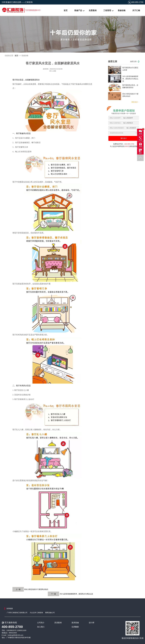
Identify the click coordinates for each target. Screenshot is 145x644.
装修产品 (78, 10)
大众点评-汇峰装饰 (36, 613)
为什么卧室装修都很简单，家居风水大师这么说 (76, 594)
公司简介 (41, 623)
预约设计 (124, 138)
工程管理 (107, 10)
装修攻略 (122, 10)
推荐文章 (135, 61)
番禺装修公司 (50, 613)
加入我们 (41, 627)
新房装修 (75, 623)
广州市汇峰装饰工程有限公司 (17, 613)
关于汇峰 (136, 10)
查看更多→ (135, 102)
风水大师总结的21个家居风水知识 (36, 589)
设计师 (92, 623)
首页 (66, 10)
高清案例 (58, 623)
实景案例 (93, 10)
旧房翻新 (75, 627)
